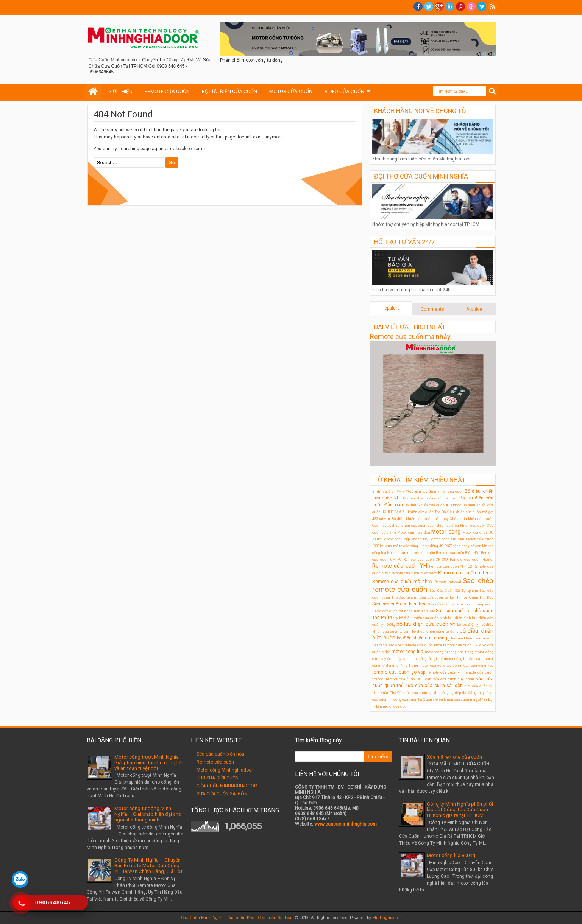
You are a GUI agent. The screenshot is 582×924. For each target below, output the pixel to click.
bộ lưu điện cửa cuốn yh (426, 624)
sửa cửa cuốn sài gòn (439, 686)
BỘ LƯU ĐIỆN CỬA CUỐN (229, 91)
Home (93, 92)
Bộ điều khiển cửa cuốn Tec (417, 512)
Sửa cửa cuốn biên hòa (220, 754)
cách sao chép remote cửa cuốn (406, 645)
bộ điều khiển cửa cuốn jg (423, 638)
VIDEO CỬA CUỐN (344, 91)
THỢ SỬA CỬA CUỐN (218, 778)
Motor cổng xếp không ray (406, 539)
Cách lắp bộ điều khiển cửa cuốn (399, 525)
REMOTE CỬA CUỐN (167, 91)
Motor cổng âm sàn (447, 539)
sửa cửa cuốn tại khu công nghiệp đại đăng (440, 693)
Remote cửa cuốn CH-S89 (426, 559)
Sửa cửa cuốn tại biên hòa (400, 604)
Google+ (439, 6)
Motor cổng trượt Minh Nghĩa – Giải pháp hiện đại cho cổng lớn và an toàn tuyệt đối (149, 763)
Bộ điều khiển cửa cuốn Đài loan (430, 498)
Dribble (471, 6)
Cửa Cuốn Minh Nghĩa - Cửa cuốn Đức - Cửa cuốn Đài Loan (237, 918)
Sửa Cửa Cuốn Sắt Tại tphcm (454, 590)
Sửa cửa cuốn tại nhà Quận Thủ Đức (405, 611)
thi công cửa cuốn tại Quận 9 (411, 699)
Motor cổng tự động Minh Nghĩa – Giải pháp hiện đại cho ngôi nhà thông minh (148, 814)
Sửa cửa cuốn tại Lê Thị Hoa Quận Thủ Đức (456, 597)
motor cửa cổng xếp (477, 665)
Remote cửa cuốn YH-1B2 (450, 566)
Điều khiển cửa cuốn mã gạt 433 (461, 699)
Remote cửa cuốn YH (400, 566)
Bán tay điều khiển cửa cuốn (439, 491)
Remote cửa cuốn (215, 762)
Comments (432, 309)
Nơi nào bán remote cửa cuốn (411, 553)
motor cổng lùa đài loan (463, 659)
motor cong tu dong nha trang (449, 652)
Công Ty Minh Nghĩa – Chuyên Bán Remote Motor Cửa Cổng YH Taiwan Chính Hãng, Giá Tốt (148, 866)
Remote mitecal (448, 582)
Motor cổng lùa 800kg (451, 855)
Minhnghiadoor (387, 918)
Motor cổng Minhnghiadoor (225, 770)
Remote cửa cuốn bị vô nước (414, 573)
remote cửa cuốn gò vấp (399, 672)
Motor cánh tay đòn (414, 532)
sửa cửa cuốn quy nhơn (453, 679)
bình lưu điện (451, 618)
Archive (474, 309)
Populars (391, 308)
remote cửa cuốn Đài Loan (408, 679)
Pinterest (460, 6)
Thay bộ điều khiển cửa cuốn (414, 618)
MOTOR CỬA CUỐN (291, 91)
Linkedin (450, 6)
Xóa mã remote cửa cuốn (454, 757)
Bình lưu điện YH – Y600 (393, 491)
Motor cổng (446, 532)
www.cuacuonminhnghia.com (346, 824)
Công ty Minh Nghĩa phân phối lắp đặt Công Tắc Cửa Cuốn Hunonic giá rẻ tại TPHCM (460, 810)
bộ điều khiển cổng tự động (435, 631)
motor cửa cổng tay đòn (439, 665)
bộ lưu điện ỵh (469, 625)
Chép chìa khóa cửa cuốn (471, 519)
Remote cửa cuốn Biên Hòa (458, 553)
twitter (429, 6)
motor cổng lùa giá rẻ (426, 659)
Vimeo (482, 6)
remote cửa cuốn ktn (445, 672)
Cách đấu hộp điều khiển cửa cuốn (457, 525)
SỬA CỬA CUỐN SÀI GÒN (222, 794)
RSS (492, 6)
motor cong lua (408, 652)
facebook (418, 6)
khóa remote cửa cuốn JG (456, 645)
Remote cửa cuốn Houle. (472, 559)
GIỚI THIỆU (120, 91)
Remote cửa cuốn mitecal (466, 573)
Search (492, 91)
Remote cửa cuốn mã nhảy (410, 337)
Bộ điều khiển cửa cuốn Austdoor (433, 505)
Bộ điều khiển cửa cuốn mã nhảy (420, 519)
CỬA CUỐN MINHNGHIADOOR (227, 786)
